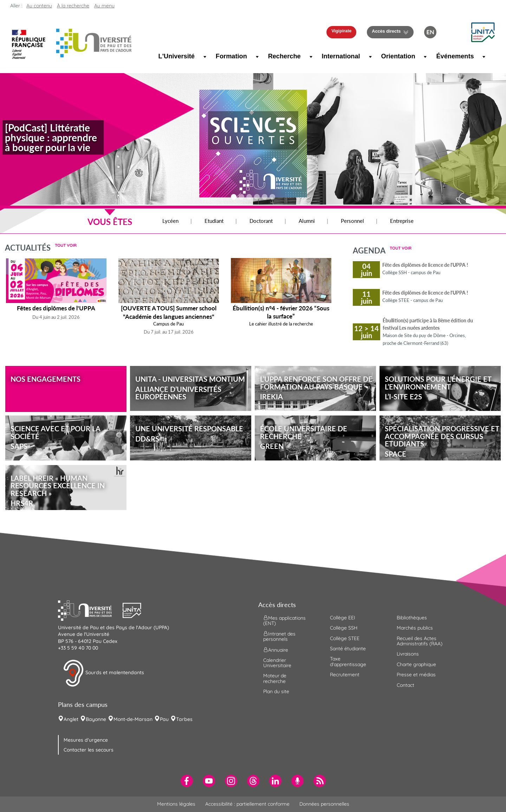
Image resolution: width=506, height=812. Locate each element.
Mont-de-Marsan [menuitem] (133, 719)
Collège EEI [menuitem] (343, 618)
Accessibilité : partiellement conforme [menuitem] (247, 804)
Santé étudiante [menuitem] (348, 649)
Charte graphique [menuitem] (416, 664)
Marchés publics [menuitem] (415, 628)
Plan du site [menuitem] (276, 691)
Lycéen (170, 221)
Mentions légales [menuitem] (176, 804)
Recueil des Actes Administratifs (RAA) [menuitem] (420, 641)
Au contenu (39, 6)
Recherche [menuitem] (284, 56)
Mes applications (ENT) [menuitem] (284, 620)
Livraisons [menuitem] (408, 654)
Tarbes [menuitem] (184, 719)
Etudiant (214, 221)
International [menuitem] (339, 56)
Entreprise (402, 221)
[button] (483, 32)
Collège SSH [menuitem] (344, 628)
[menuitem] (187, 781)
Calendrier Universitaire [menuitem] (277, 663)
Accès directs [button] (386, 31)
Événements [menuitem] (453, 56)
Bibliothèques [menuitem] (412, 618)
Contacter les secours (89, 750)
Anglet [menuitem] (71, 719)
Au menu (104, 6)
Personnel (352, 221)
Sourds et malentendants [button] (103, 673)
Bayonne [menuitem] (96, 719)
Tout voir (66, 245)
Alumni (307, 221)
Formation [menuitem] (231, 56)
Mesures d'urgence (86, 740)
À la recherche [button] (73, 6)
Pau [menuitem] (164, 719)
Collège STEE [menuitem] (345, 638)
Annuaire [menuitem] (276, 650)
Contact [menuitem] (406, 685)
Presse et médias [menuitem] (416, 675)
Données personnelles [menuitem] (324, 804)
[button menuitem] (453, 32)
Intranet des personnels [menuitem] (279, 636)
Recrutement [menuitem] (345, 675)
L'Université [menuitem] (175, 56)
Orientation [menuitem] (397, 56)
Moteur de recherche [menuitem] (275, 678)
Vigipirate (341, 31)
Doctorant (261, 221)
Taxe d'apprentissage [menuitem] (348, 661)
